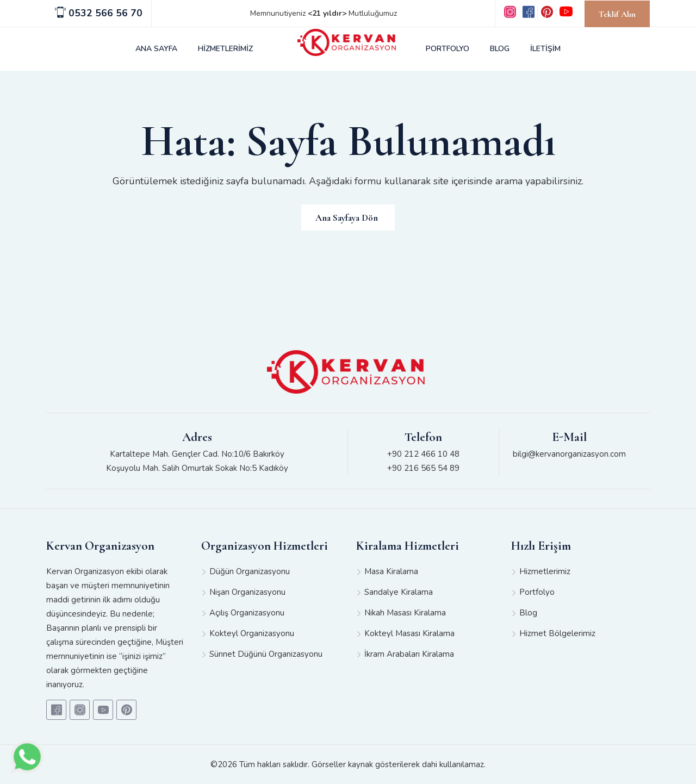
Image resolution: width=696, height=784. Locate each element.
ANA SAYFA (156, 49)
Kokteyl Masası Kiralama (409, 633)
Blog (528, 613)
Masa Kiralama (391, 571)
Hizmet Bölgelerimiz (557, 633)
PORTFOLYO (448, 49)
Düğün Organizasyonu (250, 571)
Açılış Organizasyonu (247, 613)
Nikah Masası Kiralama (405, 613)
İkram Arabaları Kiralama (409, 654)
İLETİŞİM (545, 49)
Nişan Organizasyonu (247, 592)
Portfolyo (537, 592)
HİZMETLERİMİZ (225, 49)
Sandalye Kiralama (399, 592)
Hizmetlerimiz (545, 571)
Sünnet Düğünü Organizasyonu (266, 654)
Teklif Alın (617, 14)
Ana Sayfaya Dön (347, 218)
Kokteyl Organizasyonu (252, 633)
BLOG (500, 49)
